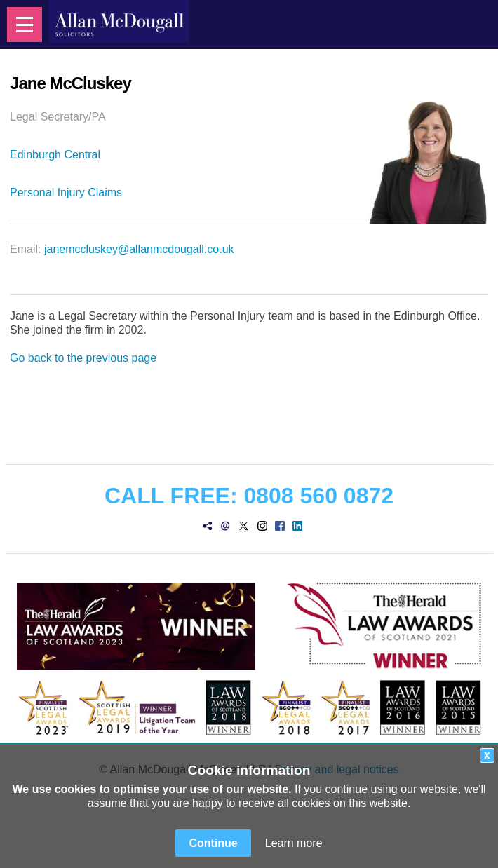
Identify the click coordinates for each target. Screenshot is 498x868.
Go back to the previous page (83, 358)
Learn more (294, 843)
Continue (213, 843)
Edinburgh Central (55, 155)
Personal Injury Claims (66, 192)
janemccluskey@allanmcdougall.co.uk (139, 249)
